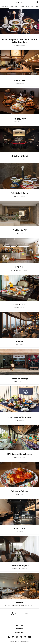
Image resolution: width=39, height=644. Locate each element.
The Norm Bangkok (19, 566)
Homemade (22, 196)
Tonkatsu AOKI (19, 119)
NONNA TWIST (19, 305)
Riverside (22, 420)
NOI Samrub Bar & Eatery (19, 454)
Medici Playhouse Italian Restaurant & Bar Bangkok (20, 41)
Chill (22, 233)
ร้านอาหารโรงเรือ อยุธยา (20, 417)
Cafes (11, 7)
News (28, 7)
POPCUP (20, 267)
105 (26, 614)
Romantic (23, 45)
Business (20, 629)
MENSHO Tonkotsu (19, 156)
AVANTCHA (19, 529)
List (32, 7)
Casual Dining (31, 606)
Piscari (20, 342)
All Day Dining (22, 457)
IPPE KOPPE (20, 81)
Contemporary (22, 382)
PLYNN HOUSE (20, 230)
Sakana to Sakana (20, 491)
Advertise (20, 625)
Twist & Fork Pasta (19, 193)
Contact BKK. (19, 632)
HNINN (20, 603)
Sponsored (36, 74)
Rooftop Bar (24, 569)
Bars (16, 7)
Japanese (22, 84)
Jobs (19, 622)
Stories (22, 7)
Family (22, 159)
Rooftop (21, 345)
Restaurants (4, 7)
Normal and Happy (19, 379)
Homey (26, 270)
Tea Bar (21, 532)
